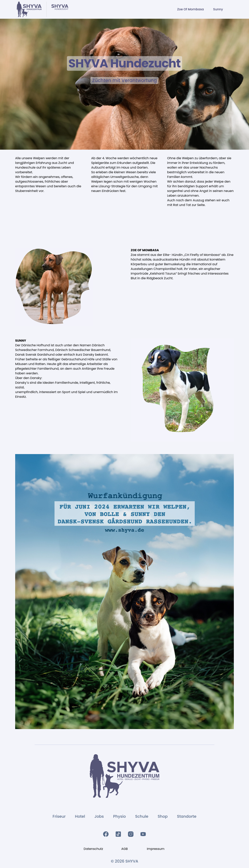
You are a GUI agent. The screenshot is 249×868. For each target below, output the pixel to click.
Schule (142, 816)
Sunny (218, 9)
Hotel (80, 816)
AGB (124, 849)
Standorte (187, 816)
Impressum (156, 849)
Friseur (59, 816)
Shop (163, 816)
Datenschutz (93, 849)
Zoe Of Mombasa (191, 9)
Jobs (99, 816)
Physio (120, 816)
